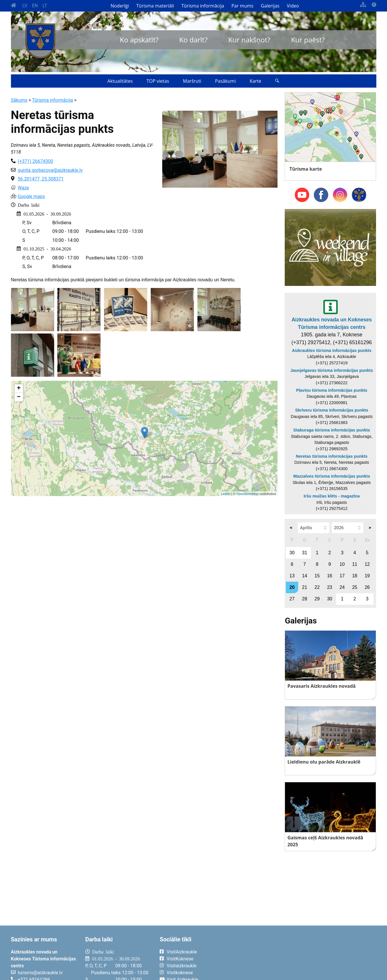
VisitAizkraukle (182, 952)
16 (330, 576)
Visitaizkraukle (181, 966)
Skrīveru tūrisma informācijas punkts (332, 410)
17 (342, 576)
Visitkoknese (180, 973)
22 (317, 587)
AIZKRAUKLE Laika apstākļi (305, 956)
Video (293, 6)
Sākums (19, 100)
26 (367, 587)
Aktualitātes (120, 81)
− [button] (19, 397)
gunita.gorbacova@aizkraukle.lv (50, 170)
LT (45, 6)
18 (355, 576)
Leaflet (226, 494)
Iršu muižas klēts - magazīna (332, 496)
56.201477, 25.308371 (41, 179)
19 (367, 576)
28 (305, 599)
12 (367, 564)
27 (292, 599)
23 (330, 587)
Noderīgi (120, 6)
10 (342, 564)
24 (342, 587)
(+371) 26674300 (36, 161)
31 (305, 553)
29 (317, 599)
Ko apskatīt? (139, 40)
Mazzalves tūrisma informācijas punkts (332, 476)
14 (305, 576)
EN (35, 6)
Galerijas (270, 6)
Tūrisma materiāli (155, 6)
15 (317, 576)
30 (292, 553)
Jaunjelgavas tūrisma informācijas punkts (332, 370)
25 (355, 587)
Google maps (31, 196)
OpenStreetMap (248, 494)
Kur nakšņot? (249, 40)
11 (355, 564)
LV (25, 6)
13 (292, 576)
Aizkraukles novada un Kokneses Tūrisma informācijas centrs (332, 323)
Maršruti (192, 81)
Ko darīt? (193, 40)
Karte (255, 81)
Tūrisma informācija (203, 6)
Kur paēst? (308, 40)
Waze (23, 188)
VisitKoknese (180, 959)
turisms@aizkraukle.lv (40, 973)
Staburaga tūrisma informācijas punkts (332, 430)
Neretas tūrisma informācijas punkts (332, 456)
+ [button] (19, 389)
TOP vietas (158, 81)
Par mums (242, 6)
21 (305, 587)
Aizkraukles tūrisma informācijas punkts (332, 350)
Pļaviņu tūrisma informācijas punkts (332, 390)
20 (292, 587)
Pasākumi (225, 81)
